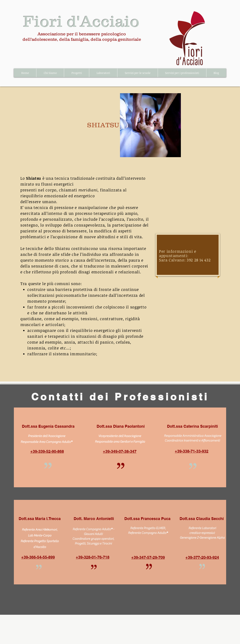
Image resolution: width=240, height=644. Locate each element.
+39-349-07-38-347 (120, 451)
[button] (50, 73)
